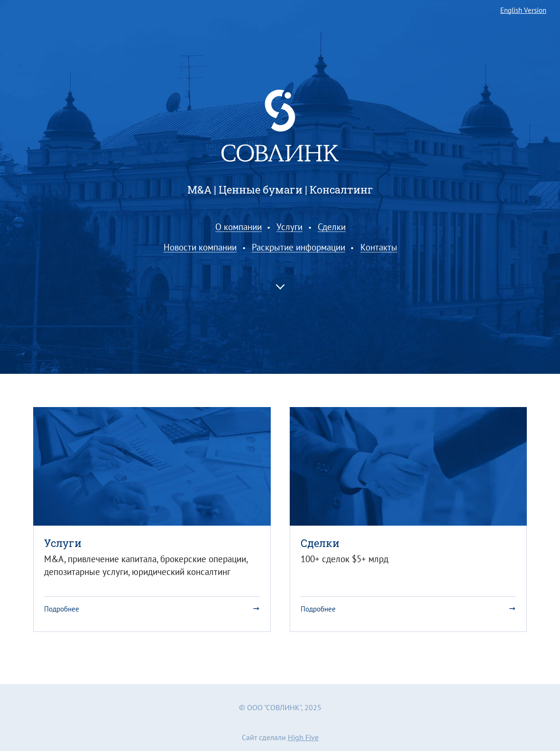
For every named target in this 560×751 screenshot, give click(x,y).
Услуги (289, 227)
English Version (523, 11)
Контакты (379, 248)
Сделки (332, 227)
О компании (239, 227)
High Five (303, 737)
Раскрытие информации (298, 248)
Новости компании (200, 248)
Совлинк (280, 126)
